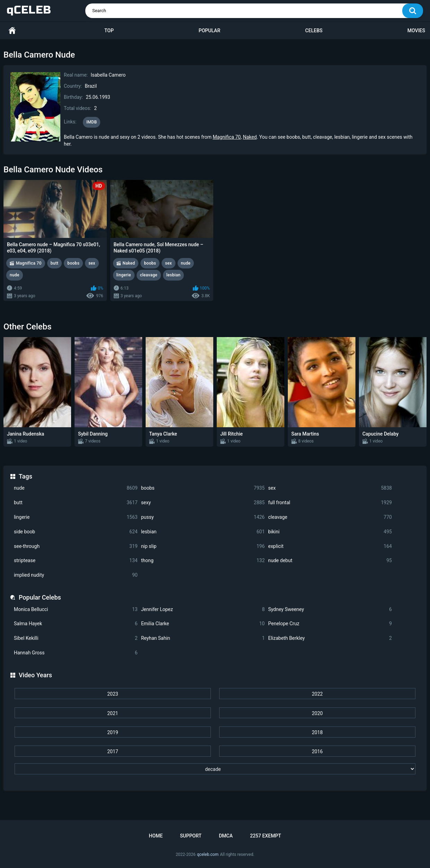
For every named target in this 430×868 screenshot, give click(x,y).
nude (76, 488)
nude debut (330, 561)
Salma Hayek (76, 624)
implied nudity (76, 575)
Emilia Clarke (203, 624)
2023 (113, 694)
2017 (113, 751)
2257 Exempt (266, 836)
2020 (317, 713)
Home (12, 31)
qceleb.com (208, 854)
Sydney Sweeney (330, 609)
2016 (317, 751)
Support (191, 836)
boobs (203, 488)
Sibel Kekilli (76, 638)
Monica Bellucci (76, 609)
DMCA (226, 836)
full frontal (330, 503)
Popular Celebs (40, 597)
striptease (76, 561)
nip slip (203, 546)
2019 (113, 732)
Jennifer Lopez (203, 609)
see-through (76, 546)
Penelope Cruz (330, 624)
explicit (330, 546)
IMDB (92, 122)
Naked (250, 137)
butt (76, 503)
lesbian (203, 532)
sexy (203, 503)
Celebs (314, 31)
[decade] (215, 769)
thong (203, 561)
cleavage (330, 517)
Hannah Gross (76, 653)
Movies (416, 31)
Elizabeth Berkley (330, 638)
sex (330, 488)
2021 (113, 713)
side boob (76, 532)
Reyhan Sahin (203, 638)
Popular (209, 31)
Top (109, 31)
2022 (317, 694)
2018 (317, 732)
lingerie (76, 517)
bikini (330, 532)
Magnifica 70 (227, 137)
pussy (203, 517)
